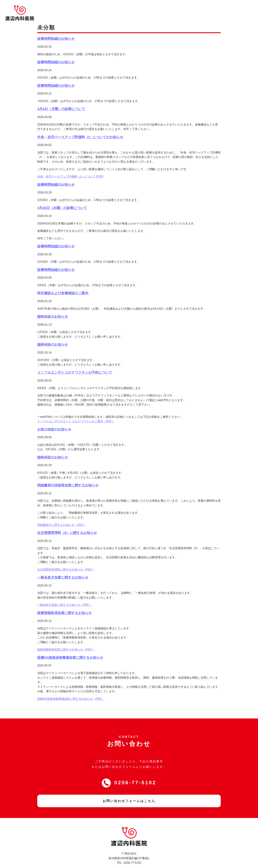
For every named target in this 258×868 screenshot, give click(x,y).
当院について (128, 8)
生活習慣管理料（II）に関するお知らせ (67, 526)
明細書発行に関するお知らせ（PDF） (62, 518)
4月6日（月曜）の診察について (61, 102)
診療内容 (149, 8)
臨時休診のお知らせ (53, 310)
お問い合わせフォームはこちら (129, 794)
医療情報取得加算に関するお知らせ (64, 606)
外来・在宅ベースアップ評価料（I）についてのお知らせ (80, 130)
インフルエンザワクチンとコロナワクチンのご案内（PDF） (76, 414)
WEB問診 (188, 8)
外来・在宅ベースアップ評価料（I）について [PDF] (70, 170)
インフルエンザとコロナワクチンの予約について (75, 366)
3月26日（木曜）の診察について (62, 201)
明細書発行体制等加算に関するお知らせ (68, 478)
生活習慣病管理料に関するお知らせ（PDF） (66, 563)
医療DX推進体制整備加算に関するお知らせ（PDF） (71, 692)
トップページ (104, 8)
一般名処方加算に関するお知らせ (63, 570)
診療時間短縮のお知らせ (56, 32)
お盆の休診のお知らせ (54, 422)
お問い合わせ (242, 8)
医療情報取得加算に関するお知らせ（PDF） (66, 643)
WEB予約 (214, 8)
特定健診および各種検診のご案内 (63, 286)
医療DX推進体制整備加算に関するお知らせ (70, 651)
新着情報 (167, 8)
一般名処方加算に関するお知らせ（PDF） (64, 598)
